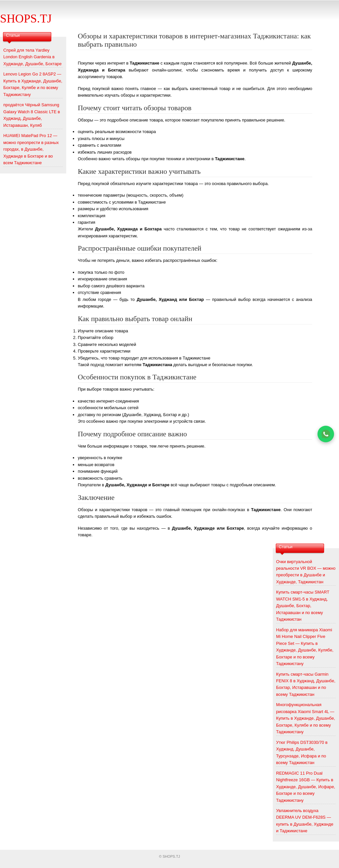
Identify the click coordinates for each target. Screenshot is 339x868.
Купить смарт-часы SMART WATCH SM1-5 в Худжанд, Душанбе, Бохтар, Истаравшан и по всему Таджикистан (303, 606)
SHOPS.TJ (26, 19)
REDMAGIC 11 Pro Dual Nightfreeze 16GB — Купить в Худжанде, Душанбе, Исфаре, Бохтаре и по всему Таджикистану (306, 787)
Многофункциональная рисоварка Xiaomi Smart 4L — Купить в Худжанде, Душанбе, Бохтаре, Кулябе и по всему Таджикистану (306, 718)
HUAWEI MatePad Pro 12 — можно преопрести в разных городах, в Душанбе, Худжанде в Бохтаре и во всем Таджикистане (31, 149)
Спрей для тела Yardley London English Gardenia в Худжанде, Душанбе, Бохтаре (32, 57)
